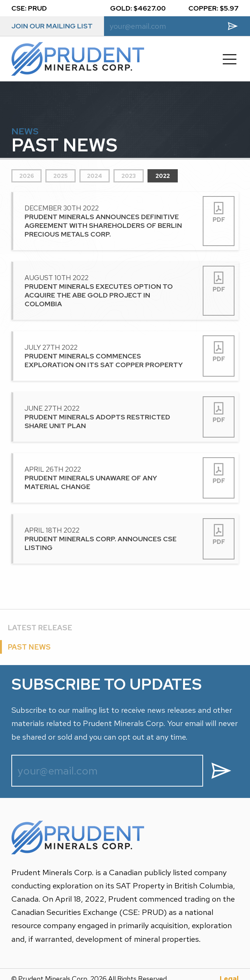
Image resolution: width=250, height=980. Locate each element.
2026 (27, 175)
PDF (219, 211)
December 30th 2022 (106, 220)
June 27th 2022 (106, 416)
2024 (95, 175)
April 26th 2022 (106, 477)
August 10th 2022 (106, 290)
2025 (61, 175)
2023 (129, 175)
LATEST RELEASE (40, 626)
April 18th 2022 (106, 538)
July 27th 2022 (106, 355)
